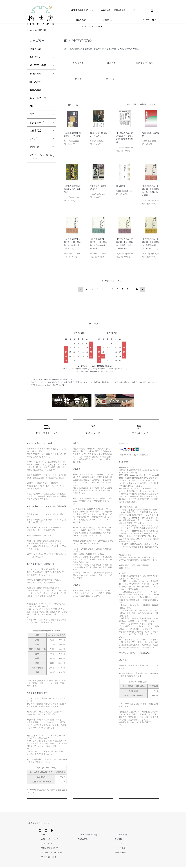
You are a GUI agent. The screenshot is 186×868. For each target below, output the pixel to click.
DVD (32, 118)
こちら (148, 655)
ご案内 (106, 20)
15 (137, 292)
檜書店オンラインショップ (38, 825)
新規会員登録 (120, 10)
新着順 (153, 107)
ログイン (133, 10)
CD (31, 110)
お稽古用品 (35, 135)
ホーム (29, 33)
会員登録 (150, 830)
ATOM (125, 830)
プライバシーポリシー (93, 848)
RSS (120, 830)
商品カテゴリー (82, 20)
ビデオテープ (37, 126)
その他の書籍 (37, 77)
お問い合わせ (152, 843)
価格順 (143, 107)
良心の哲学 (121, 189)
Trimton (107, 863)
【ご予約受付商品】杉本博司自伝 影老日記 (72, 192)
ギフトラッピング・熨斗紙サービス (39, 164)
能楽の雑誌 (35, 94)
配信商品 (34, 151)
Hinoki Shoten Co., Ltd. (94, 863)
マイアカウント (153, 825)
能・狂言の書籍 (41, 33)
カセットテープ (38, 102)
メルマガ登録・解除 (126, 825)
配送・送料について (92, 830)
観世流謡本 (35, 52)
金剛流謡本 (35, 60)
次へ (142, 292)
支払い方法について (92, 839)
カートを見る (152, 839)
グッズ (33, 143)
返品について (89, 834)
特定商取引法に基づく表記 (95, 843)
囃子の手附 (35, 86)
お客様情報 (106, 10)
